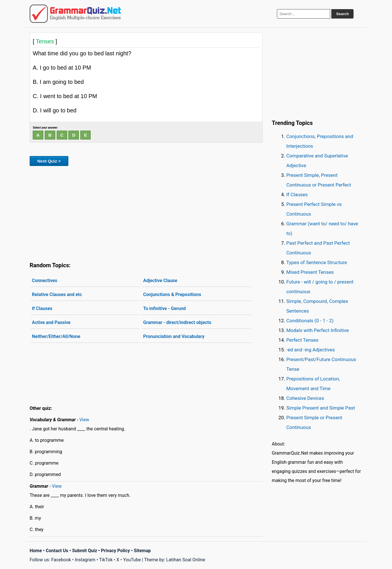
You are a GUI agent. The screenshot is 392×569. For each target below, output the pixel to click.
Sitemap (142, 551)
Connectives (45, 281)
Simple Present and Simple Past (321, 408)
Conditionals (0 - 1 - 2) (310, 321)
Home (36, 551)
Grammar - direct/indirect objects (177, 322)
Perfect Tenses (302, 340)
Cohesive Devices (305, 398)
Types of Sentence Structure (317, 262)
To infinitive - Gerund (164, 308)
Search (342, 14)
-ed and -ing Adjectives (311, 350)
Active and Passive (51, 322)
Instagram (85, 560)
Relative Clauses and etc (57, 294)
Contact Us (57, 551)
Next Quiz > (49, 161)
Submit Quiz (85, 551)
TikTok (106, 560)
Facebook (61, 560)
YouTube (132, 560)
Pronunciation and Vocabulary (174, 336)
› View (83, 420)
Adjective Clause (160, 281)
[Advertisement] (146, 213)
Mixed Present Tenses (310, 272)
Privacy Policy (116, 551)
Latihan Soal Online (186, 560)
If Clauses (42, 308)
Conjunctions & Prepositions (172, 294)
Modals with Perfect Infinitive (318, 330)
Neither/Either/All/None (56, 336)
